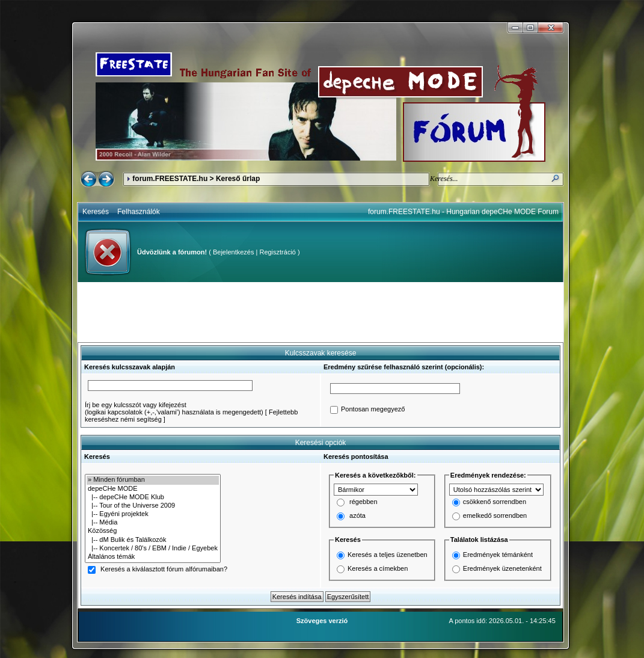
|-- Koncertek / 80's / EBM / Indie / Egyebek (153, 549)
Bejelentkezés (234, 252)
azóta (357, 516)
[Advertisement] (320, 312)
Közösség (153, 531)
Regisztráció (278, 252)
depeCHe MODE (153, 489)
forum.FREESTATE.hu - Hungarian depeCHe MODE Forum (463, 212)
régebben (363, 502)
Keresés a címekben (378, 568)
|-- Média (153, 523)
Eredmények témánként (498, 555)
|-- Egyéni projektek (153, 514)
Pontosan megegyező (373, 410)
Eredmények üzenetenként (502, 568)
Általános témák (153, 557)
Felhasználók (139, 212)
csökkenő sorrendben (495, 502)
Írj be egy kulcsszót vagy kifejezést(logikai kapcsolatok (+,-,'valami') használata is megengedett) (174, 408)
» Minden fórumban (153, 480)
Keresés (96, 212)
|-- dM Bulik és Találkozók (153, 540)
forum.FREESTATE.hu (170, 179)
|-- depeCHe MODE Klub (153, 497)
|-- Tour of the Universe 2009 (153, 506)
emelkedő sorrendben (495, 516)
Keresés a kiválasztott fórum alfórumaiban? (164, 570)
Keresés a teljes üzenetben (388, 555)
